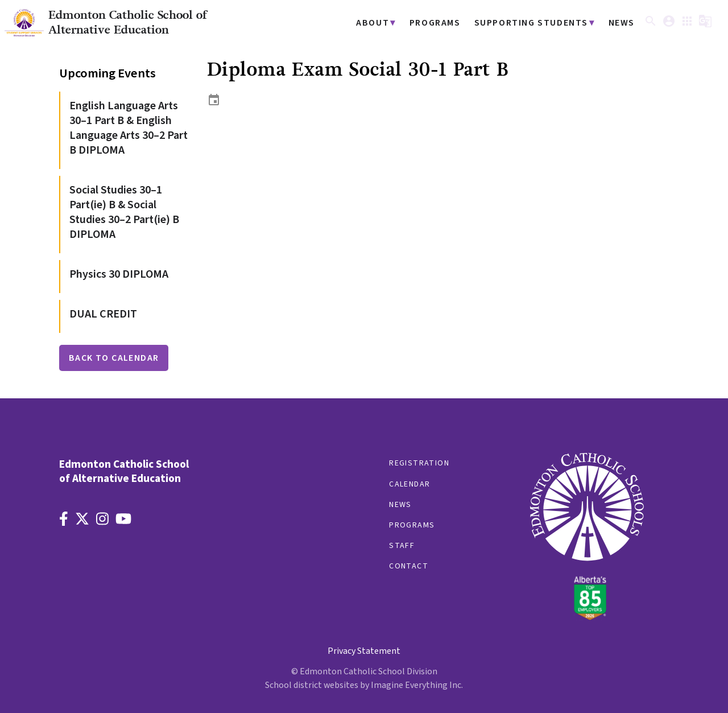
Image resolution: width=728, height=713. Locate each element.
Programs (448, 23)
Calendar (409, 484)
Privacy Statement (364, 651)
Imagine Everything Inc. (417, 685)
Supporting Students (538, 23)
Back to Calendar (114, 358)
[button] (651, 25)
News (622, 23)
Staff (402, 546)
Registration (419, 463)
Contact (409, 566)
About (389, 23)
